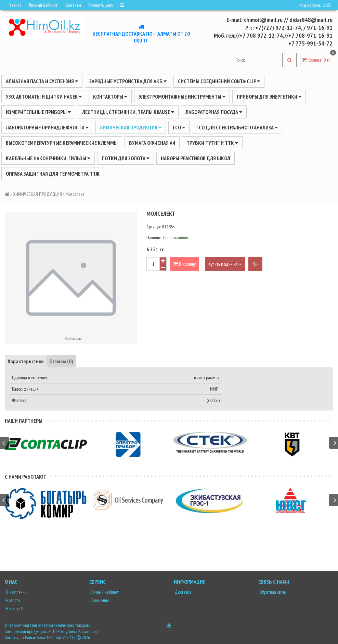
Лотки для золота (126, 158)
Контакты (73, 5)
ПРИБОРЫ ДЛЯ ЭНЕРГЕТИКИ (269, 97)
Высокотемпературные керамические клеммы (62, 143)
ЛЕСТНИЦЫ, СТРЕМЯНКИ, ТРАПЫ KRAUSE (128, 112)
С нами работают (25, 477)
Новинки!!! (15, 608)
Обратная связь (272, 592)
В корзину (185, 264)
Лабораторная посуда (214, 112)
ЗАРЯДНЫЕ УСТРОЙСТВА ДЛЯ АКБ (128, 81)
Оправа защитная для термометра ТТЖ (53, 174)
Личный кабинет (43, 5)
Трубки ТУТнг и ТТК (212, 143)
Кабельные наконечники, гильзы (48, 158)
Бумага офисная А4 (152, 143)
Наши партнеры (24, 421)
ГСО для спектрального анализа (237, 127)
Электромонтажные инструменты (182, 97)
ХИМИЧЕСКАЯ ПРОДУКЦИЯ (131, 127)
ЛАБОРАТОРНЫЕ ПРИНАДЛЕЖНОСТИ (47, 127)
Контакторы (110, 97)
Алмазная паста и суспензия (42, 81)
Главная (15, 5)
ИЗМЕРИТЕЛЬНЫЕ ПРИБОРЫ (38, 112)
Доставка (183, 592)
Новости (12, 600)
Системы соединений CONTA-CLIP (219, 81)
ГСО (179, 127)
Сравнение (99, 600)
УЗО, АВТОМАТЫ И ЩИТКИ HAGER (44, 97)
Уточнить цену (101, 5)
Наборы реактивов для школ (196, 158)
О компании (16, 592)
